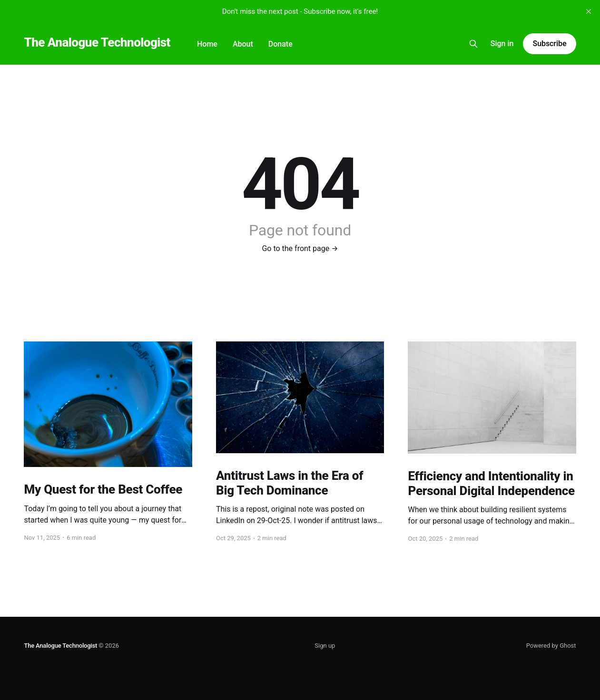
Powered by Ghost (551, 646)
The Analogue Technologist (97, 43)
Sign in (502, 44)
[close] (589, 11)
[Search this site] (473, 44)
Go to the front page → (300, 248)
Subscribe (549, 44)
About (243, 44)
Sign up (325, 646)
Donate (280, 44)
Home (207, 44)
